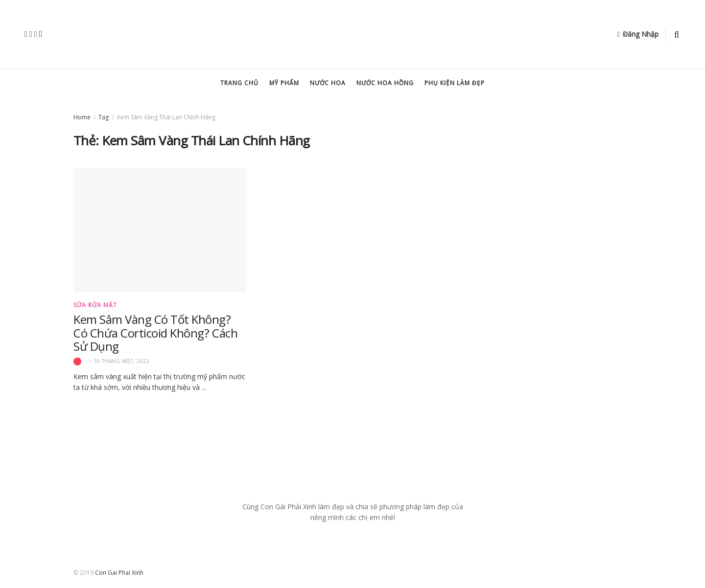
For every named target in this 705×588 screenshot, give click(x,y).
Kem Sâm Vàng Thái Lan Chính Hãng (166, 117)
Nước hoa (328, 83)
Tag (104, 117)
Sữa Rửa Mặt (95, 305)
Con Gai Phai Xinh (119, 573)
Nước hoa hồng (385, 83)
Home (82, 117)
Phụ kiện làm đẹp (455, 83)
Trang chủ (239, 83)
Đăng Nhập (638, 34)
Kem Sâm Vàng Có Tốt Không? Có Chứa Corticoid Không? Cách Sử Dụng (155, 333)
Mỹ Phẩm (284, 83)
